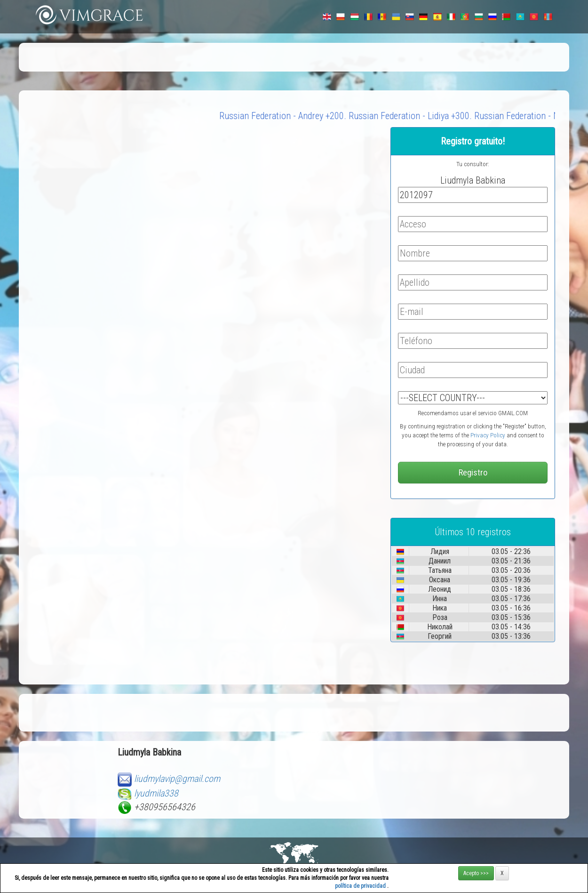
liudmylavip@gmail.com (177, 779)
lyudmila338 (156, 793)
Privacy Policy (488, 435)
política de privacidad (361, 886)
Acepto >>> (476, 873)
